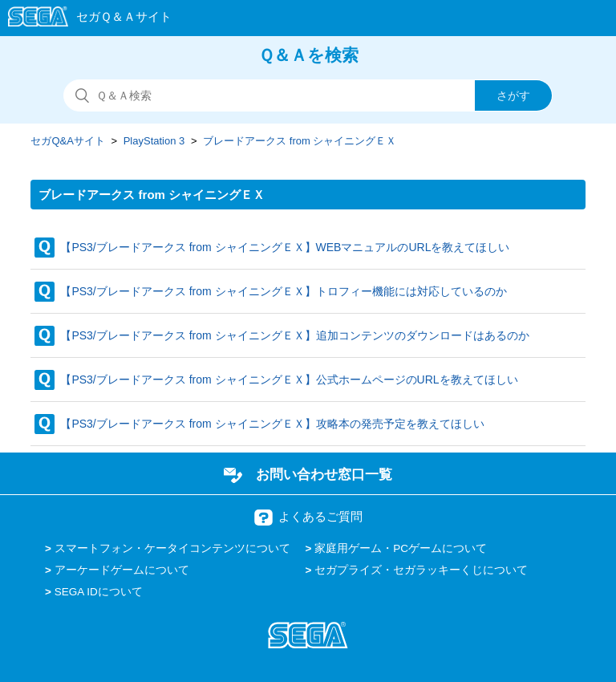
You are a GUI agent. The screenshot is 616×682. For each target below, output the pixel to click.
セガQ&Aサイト (67, 141)
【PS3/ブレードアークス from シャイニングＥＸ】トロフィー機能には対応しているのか (283, 291)
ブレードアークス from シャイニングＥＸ (300, 141)
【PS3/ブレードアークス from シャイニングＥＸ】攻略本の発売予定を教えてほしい (272, 424)
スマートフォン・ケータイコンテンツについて (172, 548)
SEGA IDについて (99, 592)
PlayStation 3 (154, 141)
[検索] (308, 95)
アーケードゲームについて (122, 570)
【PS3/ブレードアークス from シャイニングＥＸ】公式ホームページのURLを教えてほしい (289, 380)
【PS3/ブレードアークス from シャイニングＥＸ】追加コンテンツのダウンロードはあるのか (294, 335)
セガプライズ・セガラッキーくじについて (421, 570)
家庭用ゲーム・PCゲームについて (401, 548)
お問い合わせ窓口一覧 (324, 474)
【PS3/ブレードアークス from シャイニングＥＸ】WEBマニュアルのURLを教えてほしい (285, 247)
